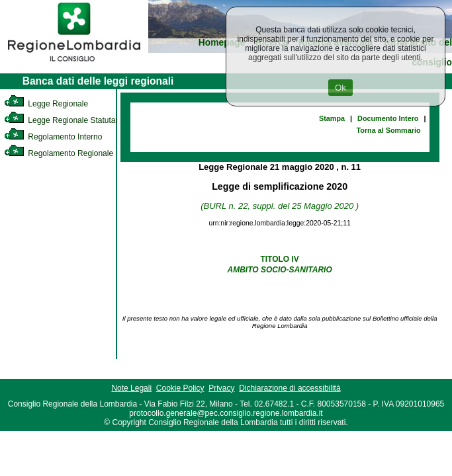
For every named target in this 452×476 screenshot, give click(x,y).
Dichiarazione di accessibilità (290, 388)
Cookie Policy (180, 388)
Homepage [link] (222, 43)
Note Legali (131, 388)
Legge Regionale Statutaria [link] (64, 120)
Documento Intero (388, 118)
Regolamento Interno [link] (53, 137)
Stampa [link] (332, 118)
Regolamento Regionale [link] (59, 153)
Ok (340, 88)
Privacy (221, 388)
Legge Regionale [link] (46, 104)
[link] (74, 63)
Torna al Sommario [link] (389, 130)
